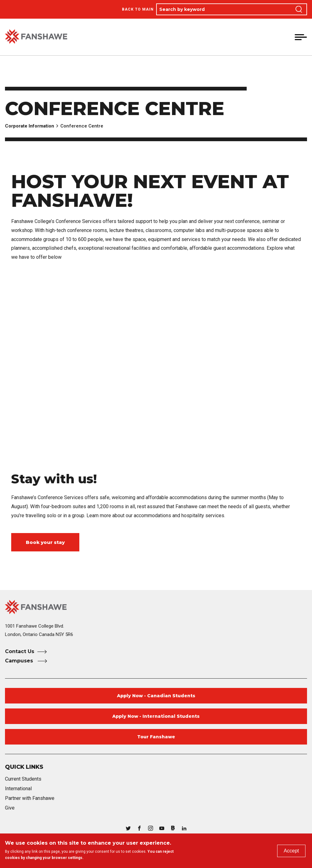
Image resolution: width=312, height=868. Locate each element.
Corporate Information (30, 126)
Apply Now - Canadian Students (156, 696)
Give (10, 808)
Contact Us (20, 651)
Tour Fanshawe (156, 737)
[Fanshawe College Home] (156, 607)
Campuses (20, 661)
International (18, 789)
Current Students (23, 779)
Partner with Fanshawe (30, 798)
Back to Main (138, 9)
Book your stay (45, 542)
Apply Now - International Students (156, 716)
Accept (291, 851)
